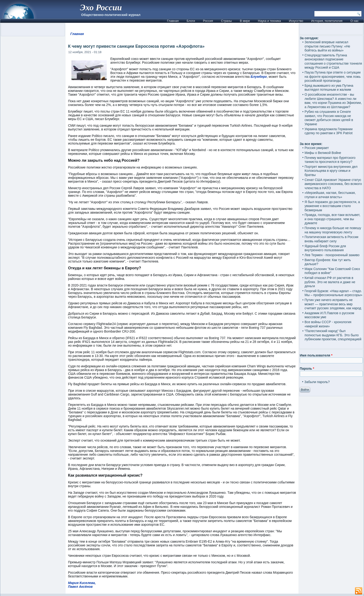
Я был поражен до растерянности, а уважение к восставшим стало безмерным (332, 206)
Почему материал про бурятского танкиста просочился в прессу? (330, 160)
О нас (354, 21)
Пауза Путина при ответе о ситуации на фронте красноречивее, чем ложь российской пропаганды (333, 76)
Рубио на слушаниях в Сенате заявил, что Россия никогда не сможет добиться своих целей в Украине (329, 118)
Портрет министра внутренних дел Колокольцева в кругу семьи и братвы (331, 171)
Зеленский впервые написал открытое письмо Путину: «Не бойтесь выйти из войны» (327, 46)
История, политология (327, 21)
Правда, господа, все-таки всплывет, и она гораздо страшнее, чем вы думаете (332, 219)
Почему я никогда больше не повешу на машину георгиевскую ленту (333, 230)
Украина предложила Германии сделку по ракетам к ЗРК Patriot (329, 131)
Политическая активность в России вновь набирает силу (331, 239)
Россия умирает (317, 148)
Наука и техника (270, 21)
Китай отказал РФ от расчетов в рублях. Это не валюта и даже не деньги (330, 282)
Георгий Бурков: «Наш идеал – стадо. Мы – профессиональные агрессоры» (333, 293)
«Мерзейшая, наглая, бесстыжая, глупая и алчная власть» (330, 195)
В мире (245, 21)
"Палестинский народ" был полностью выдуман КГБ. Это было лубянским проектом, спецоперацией (333, 335)
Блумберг (259, 77)
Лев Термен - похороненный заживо (332, 255)
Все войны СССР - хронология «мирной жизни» (328, 324)
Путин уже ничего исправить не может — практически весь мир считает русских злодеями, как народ (333, 304)
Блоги (191, 21)
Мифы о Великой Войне (323, 153)
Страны (226, 21)
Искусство (296, 21)
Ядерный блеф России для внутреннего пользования (325, 248)
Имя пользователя (316, 355)
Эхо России (101, 8)
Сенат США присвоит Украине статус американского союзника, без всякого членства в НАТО (333, 184)
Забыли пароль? (317, 382)
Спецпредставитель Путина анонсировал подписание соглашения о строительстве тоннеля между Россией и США (333, 61)
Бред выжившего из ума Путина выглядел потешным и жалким (329, 88)
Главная (173, 21)
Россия (208, 21)
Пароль (307, 369)
